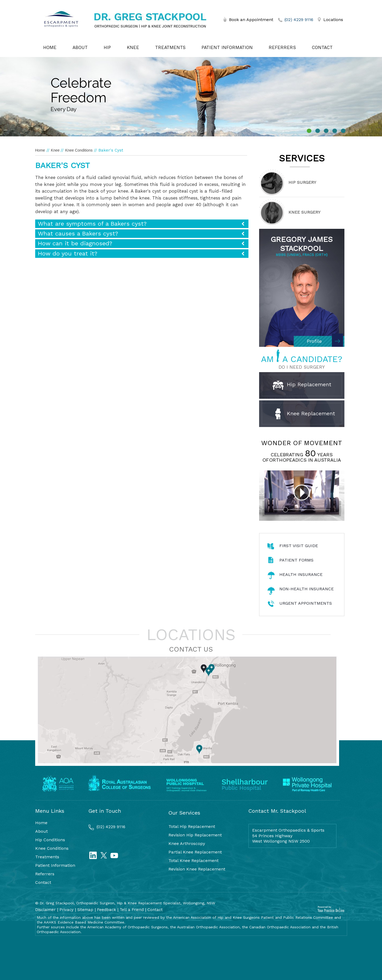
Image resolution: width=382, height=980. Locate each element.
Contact (322, 47)
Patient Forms (296, 560)
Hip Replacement (302, 385)
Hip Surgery (302, 182)
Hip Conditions (50, 840)
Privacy (67, 910)
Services (302, 158)
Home (50, 47)
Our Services (184, 813)
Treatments (170, 47)
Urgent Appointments (306, 603)
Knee (133, 47)
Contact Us (191, 649)
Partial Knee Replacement (195, 852)
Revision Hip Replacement (195, 835)
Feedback (106, 910)
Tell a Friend (132, 910)
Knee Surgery (304, 212)
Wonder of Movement (302, 443)
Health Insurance (301, 574)
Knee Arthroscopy (187, 843)
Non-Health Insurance (307, 589)
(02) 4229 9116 (299, 20)
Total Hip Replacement (192, 826)
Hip (107, 47)
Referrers (282, 47)
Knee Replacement (305, 414)
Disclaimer (45, 910)
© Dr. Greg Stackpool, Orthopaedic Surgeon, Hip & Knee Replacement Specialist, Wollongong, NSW (125, 903)
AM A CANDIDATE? (302, 359)
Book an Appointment (251, 20)
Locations (333, 20)
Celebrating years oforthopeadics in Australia (302, 457)
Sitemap (85, 910)
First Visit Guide (299, 546)
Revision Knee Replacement (197, 869)
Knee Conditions (79, 150)
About (80, 47)
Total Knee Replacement (194, 861)
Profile (314, 341)
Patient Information (227, 47)
